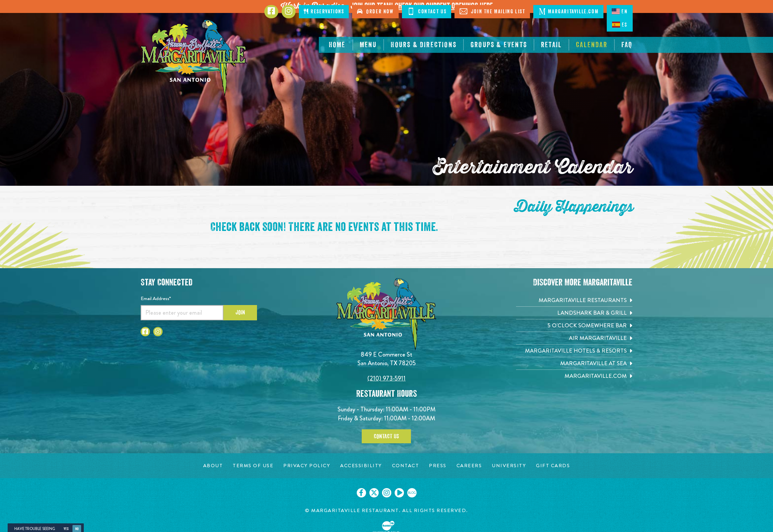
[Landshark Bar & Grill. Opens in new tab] (574, 313)
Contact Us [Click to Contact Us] (427, 11)
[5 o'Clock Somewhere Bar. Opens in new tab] (574, 325)
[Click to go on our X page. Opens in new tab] (374, 493)
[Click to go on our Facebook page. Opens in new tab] (361, 493)
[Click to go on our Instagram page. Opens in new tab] (387, 493)
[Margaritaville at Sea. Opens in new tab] (574, 363)
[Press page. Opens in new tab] (438, 466)
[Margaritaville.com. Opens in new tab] (574, 376)
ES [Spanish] (620, 25)
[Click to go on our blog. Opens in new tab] (412, 493)
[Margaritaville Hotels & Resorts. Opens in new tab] (574, 351)
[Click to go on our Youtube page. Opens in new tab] (399, 493)
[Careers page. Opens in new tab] (469, 466)
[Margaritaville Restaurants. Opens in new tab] (574, 300)
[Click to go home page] (194, 58)
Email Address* (156, 298)
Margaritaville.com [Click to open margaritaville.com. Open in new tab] (568, 11)
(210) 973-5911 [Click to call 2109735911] (386, 378)
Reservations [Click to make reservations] (324, 11)
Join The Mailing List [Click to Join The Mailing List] (492, 11)
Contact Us (386, 436)
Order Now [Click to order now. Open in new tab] (375, 11)
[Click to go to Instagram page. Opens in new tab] (289, 12)
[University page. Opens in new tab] (509, 466)
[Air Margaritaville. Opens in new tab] (574, 338)
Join (240, 312)
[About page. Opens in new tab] (213, 466)
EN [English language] (620, 11)
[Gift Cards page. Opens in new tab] (553, 466)
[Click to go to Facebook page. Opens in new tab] (271, 12)
